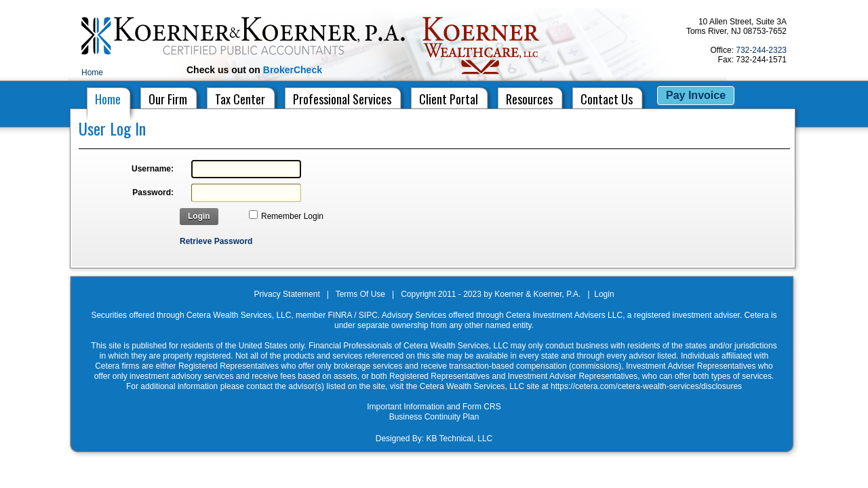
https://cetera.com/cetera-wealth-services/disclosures (646, 386)
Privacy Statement (287, 294)
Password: (153, 192)
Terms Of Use (360, 294)
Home (92, 73)
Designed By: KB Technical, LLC (434, 439)
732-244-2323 (761, 50)
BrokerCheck (293, 70)
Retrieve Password (216, 241)
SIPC (368, 315)
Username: (153, 169)
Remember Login (292, 216)
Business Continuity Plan (434, 417)
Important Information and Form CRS (434, 407)
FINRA (339, 315)
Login (199, 216)
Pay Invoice (696, 95)
